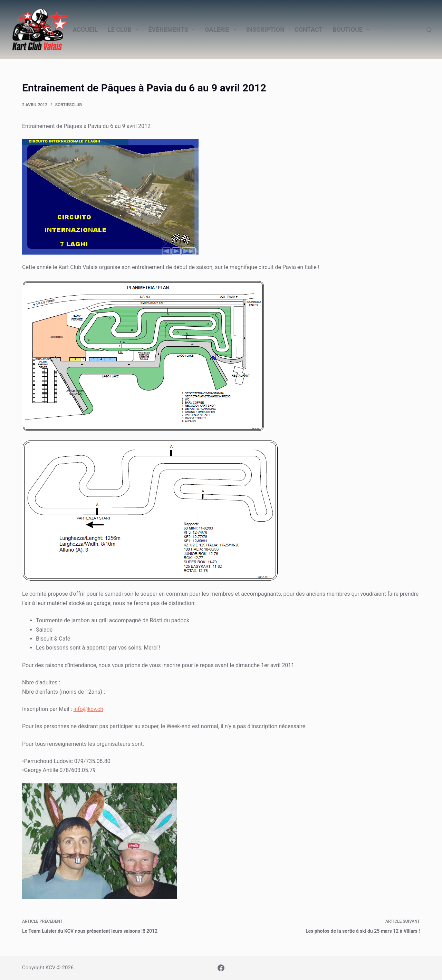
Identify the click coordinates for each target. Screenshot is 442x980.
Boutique (352, 30)
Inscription (265, 29)
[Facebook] (221, 968)
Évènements (173, 30)
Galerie (222, 30)
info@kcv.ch (88, 709)
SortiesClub (69, 105)
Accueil (85, 29)
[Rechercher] (429, 30)
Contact (309, 29)
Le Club (124, 30)
